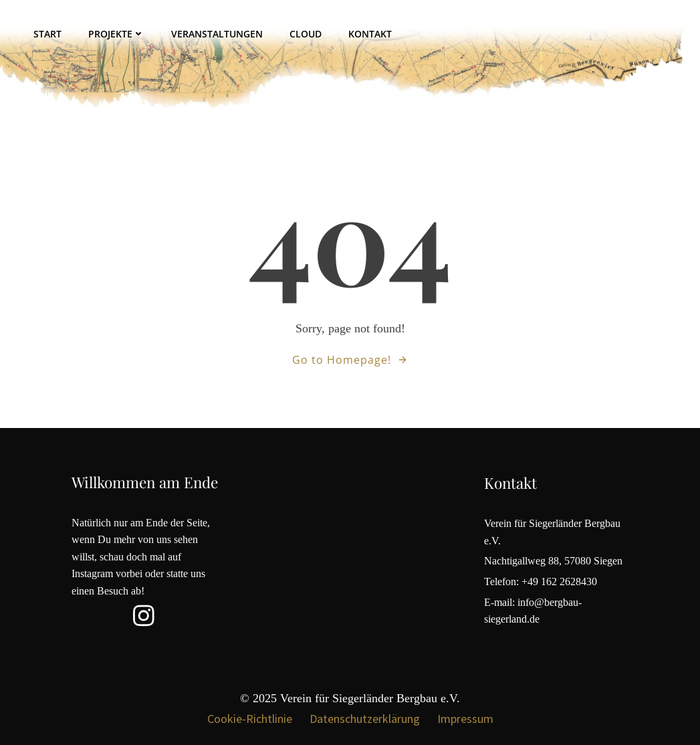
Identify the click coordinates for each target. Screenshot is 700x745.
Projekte (116, 34)
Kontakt (370, 34)
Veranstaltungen (217, 34)
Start (47, 34)
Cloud (306, 34)
